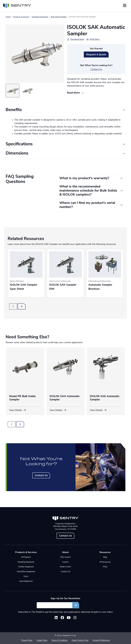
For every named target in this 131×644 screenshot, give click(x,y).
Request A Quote (96, 54)
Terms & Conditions (59, 640)
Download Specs (77, 39)
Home (8, 17)
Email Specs (95, 39)
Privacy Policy (27, 640)
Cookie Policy (42, 640)
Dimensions (17, 153)
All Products (26, 557)
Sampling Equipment (40, 17)
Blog (105, 557)
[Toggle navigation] (125, 5)
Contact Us (96, 69)
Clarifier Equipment (26, 567)
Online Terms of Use (80, 640)
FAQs (105, 567)
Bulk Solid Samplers (59, 17)
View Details (18, 410)
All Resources (105, 562)
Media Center (65, 567)
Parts (26, 577)
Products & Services (21, 17)
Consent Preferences (101, 640)
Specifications (19, 144)
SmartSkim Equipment (26, 572)
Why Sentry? (65, 557)
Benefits (14, 110)
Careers (65, 562)
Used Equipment (26, 581)
